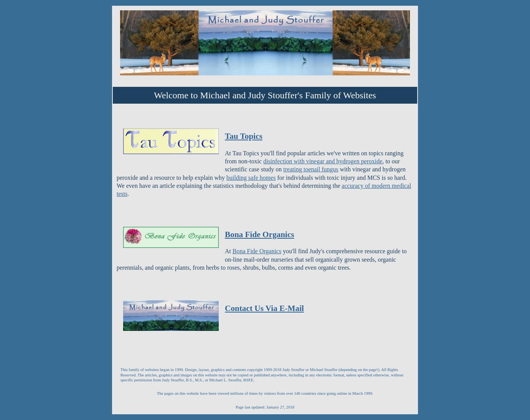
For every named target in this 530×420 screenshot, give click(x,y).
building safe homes (251, 178)
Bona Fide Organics (259, 234)
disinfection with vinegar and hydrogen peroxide (323, 161)
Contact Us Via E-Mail (264, 308)
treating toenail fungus (311, 169)
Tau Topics (244, 136)
